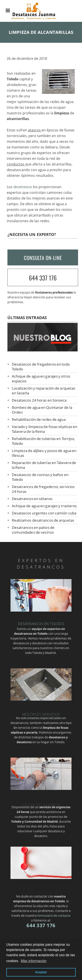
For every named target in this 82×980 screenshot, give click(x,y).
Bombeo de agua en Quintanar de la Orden (42, 410)
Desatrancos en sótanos (32, 499)
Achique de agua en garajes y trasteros (44, 506)
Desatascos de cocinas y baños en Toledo (40, 477)
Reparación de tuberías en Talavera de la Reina (44, 465)
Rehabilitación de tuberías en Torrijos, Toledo (44, 441)
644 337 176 (43, 278)
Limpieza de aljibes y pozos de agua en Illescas (44, 453)
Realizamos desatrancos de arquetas (43, 520)
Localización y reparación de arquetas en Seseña (44, 391)
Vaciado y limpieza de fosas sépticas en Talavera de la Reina (45, 429)
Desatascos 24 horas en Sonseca (39, 400)
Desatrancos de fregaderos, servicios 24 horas (43, 489)
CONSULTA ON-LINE (43, 258)
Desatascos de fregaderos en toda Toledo (41, 367)
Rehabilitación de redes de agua (39, 419)
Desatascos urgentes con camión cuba (44, 513)
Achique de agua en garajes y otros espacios (41, 379)
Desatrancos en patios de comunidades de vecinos (33, 530)
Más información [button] (34, 961)
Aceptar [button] (41, 972)
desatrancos (23, 187)
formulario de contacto (54, 916)
